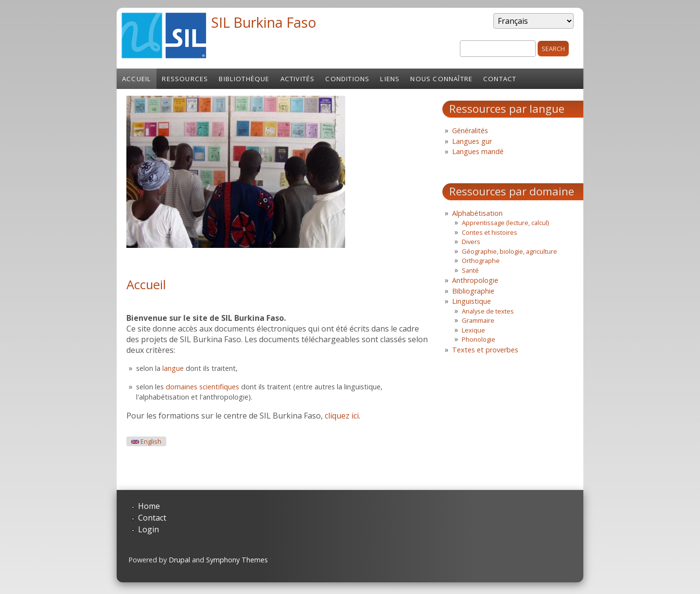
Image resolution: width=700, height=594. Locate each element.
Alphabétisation (477, 213)
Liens (390, 79)
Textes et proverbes (485, 350)
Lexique (473, 330)
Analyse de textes (488, 311)
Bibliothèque (244, 79)
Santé (470, 270)
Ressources (185, 79)
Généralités (470, 131)
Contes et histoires (490, 232)
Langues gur (472, 141)
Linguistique (472, 301)
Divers (471, 242)
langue (173, 368)
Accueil (137, 79)
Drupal (179, 560)
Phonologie (479, 339)
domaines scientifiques (202, 387)
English (146, 442)
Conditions (347, 79)
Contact (500, 79)
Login (149, 529)
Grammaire (478, 320)
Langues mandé (478, 151)
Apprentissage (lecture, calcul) (505, 223)
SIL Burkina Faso (264, 22)
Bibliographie (473, 291)
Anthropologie (475, 280)
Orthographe (481, 261)
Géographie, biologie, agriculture (509, 251)
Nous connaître (441, 79)
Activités (298, 79)
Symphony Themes (237, 560)
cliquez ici (342, 416)
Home (149, 506)
